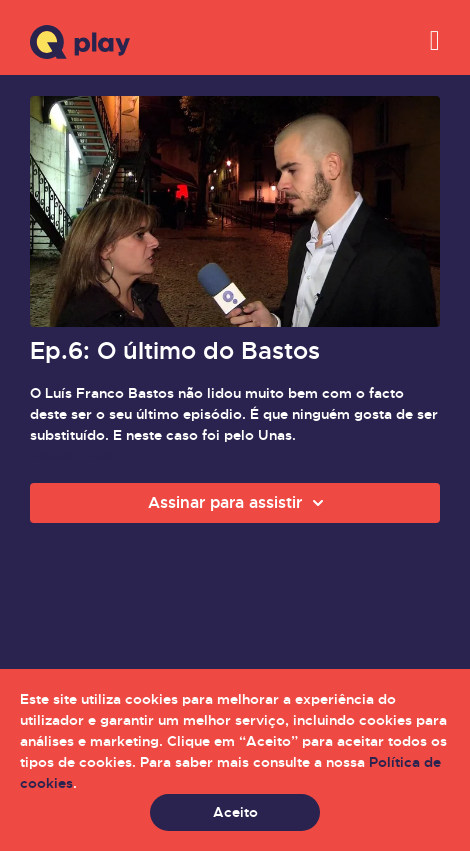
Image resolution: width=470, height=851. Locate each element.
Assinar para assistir (239, 503)
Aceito (235, 812)
